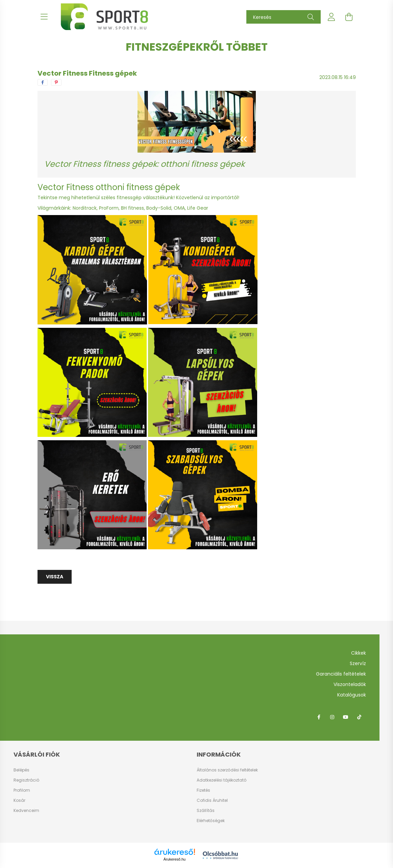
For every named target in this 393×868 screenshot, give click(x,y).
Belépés (21, 770)
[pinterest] (56, 82)
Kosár (19, 800)
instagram (332, 717)
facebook (319, 717)
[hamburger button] (44, 17)
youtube (346, 717)
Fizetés (203, 790)
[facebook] (43, 82)
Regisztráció (26, 780)
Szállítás (206, 810)
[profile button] (331, 17)
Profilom (22, 790)
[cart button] (349, 17)
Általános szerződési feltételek (227, 770)
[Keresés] (284, 17)
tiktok (359, 717)
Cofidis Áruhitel (212, 800)
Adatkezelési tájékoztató (222, 780)
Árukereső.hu (175, 859)
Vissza (55, 577)
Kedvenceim (26, 811)
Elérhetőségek (211, 821)
